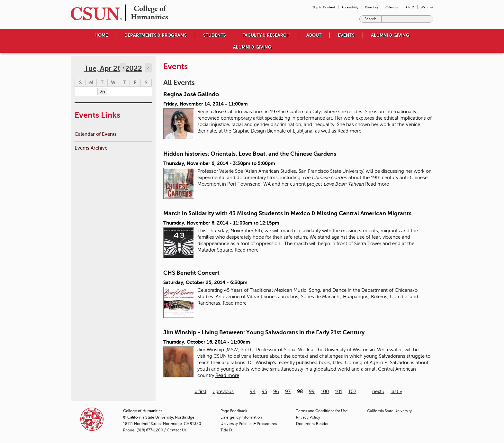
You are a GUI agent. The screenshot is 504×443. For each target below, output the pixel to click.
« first (200, 392)
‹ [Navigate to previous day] (123, 68)
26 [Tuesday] (102, 92)
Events (346, 35)
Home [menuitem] (101, 35)
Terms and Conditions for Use (322, 411)
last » (396, 392)
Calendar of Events (96, 134)
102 (352, 392)
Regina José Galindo (191, 94)
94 (253, 392)
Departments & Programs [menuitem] (156, 35)
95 (264, 392)
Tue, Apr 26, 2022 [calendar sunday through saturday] (113, 68)
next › (378, 392)
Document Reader (312, 424)
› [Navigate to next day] (148, 68)
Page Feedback (234, 411)
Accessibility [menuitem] (350, 7)
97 (288, 392)
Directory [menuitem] (372, 7)
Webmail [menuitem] (427, 7)
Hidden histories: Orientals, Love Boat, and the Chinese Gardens (250, 154)
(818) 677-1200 (150, 430)
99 (312, 392)
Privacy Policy (308, 417)
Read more (349, 131)
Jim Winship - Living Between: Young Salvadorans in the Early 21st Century (264, 332)
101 (339, 392)
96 (276, 392)
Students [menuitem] (215, 35)
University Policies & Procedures (249, 424)
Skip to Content (324, 7)
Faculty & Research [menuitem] (266, 35)
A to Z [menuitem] (410, 7)
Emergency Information (241, 417)
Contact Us (177, 430)
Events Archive (91, 148)
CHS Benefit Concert (191, 273)
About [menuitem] (314, 35)
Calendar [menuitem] (392, 7)
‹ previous (223, 392)
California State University (389, 411)
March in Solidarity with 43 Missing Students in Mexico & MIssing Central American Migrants (287, 213)
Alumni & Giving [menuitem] (390, 35)
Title (226, 430)
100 (325, 392)
